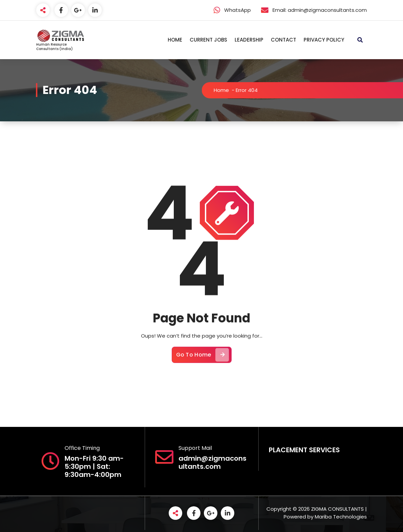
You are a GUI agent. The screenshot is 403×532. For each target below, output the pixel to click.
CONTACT (283, 40)
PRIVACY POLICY (324, 40)
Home (227, 90)
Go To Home (203, 361)
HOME (175, 40)
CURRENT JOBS (208, 40)
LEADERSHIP (249, 40)
